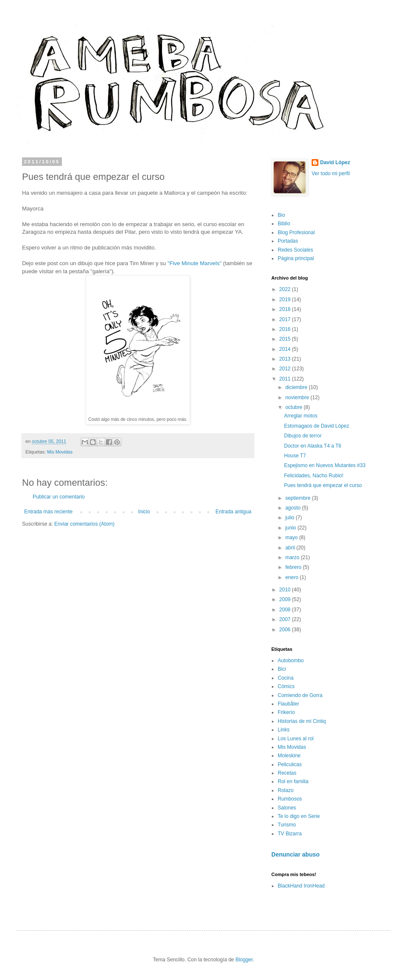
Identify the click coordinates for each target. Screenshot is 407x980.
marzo (293, 557)
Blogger (244, 960)
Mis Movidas (60, 452)
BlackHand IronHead (301, 886)
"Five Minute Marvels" (195, 263)
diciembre (297, 387)
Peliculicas (290, 764)
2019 (286, 300)
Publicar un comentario (59, 497)
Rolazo (286, 790)
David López (335, 162)
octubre (294, 407)
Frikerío (286, 712)
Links (284, 730)
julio (291, 518)
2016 (286, 329)
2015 (286, 339)
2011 (286, 379)
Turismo (287, 825)
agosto (294, 508)
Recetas (287, 773)
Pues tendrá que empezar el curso (323, 485)
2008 (286, 610)
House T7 (295, 456)
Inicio (144, 512)
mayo (292, 538)
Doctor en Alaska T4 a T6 (313, 446)
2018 (286, 309)
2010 (286, 590)
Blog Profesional (296, 232)
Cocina (286, 678)
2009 (286, 599)
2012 (286, 369)
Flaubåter (289, 704)
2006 (286, 630)
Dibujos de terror (303, 436)
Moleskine (289, 756)
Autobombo (291, 661)
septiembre (299, 498)
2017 (286, 319)
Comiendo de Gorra (300, 695)
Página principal (296, 258)
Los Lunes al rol (296, 739)
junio (291, 528)
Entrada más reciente (48, 512)
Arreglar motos (301, 416)
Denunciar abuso (295, 854)
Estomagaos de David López (316, 426)
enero (293, 577)
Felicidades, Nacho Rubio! (314, 476)
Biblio (284, 224)
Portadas (288, 241)
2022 (286, 289)
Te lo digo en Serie (299, 816)
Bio (281, 215)
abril (291, 548)
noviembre (298, 398)
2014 (286, 349)
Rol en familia (293, 781)
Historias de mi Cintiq (302, 721)
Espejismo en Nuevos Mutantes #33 (325, 465)
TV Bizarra (290, 834)
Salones (287, 808)
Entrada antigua (233, 512)
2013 (286, 359)
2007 (286, 619)
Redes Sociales (295, 250)
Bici (282, 669)
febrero (294, 567)
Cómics (286, 686)
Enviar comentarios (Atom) (84, 524)
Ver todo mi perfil (331, 174)
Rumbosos (290, 799)
